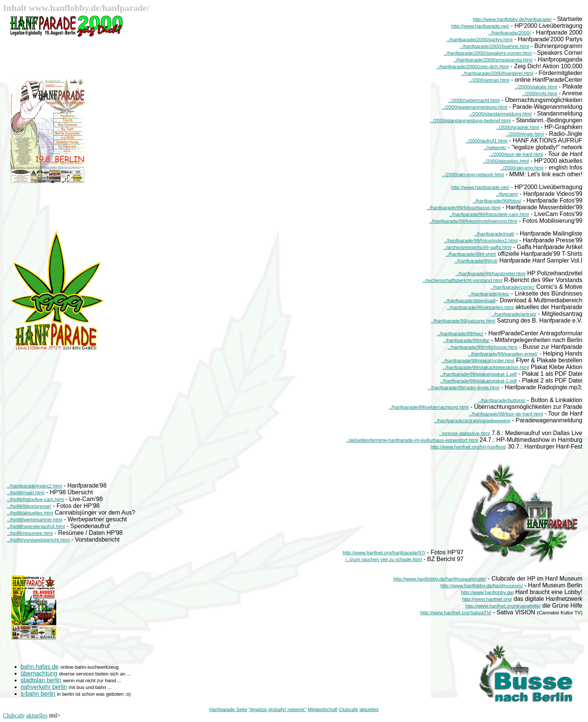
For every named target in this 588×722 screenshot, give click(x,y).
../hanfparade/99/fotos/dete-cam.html (489, 214)
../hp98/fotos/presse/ (29, 506)
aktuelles (369, 709)
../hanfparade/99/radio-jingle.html (463, 388)
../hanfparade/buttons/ (501, 400)
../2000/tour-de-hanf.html (516, 154)
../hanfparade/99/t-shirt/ (471, 254)
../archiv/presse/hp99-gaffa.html (477, 247)
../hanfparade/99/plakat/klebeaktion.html (486, 367)
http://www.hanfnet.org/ (487, 599)
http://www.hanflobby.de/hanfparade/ (512, 19)
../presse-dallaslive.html (465, 433)
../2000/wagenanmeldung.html (474, 107)
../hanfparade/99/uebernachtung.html (429, 407)
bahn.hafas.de (40, 667)
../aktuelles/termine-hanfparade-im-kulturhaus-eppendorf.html (412, 440)
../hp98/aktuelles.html (30, 513)
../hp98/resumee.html (30, 533)
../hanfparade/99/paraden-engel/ (503, 354)
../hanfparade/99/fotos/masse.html (464, 208)
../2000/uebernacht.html (474, 100)
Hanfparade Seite (228, 709)
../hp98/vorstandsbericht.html (38, 540)
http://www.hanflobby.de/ (487, 592)
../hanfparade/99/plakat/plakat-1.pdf (478, 374)
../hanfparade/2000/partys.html (479, 40)
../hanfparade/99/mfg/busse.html (482, 347)
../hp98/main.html (26, 493)
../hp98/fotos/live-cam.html (36, 499)
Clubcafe (349, 709)
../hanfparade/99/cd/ (476, 261)
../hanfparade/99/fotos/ (497, 201)
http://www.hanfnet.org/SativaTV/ (456, 613)
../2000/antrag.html (489, 80)
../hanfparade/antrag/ (514, 314)
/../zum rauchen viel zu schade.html (384, 559)
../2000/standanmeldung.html (500, 114)
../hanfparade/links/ (489, 294)
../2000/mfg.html (539, 94)
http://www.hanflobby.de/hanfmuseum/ (481, 586)
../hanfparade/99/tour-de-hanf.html (506, 414)
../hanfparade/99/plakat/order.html (478, 361)
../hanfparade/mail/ (494, 234)
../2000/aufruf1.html (486, 141)
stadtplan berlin (41, 680)
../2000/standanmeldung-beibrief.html (470, 121)
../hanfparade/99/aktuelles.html (480, 307)
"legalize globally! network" (277, 709)
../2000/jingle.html (525, 134)
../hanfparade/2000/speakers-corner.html (488, 53)
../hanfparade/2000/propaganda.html (493, 60)
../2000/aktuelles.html (506, 161)
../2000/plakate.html (536, 87)
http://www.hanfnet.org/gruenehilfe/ (503, 606)
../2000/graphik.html (517, 127)
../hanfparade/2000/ (509, 33)
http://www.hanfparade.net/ (480, 26)
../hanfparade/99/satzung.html (463, 321)
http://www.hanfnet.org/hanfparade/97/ (384, 553)
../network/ (495, 148)
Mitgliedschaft (322, 709)
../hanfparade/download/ (470, 301)
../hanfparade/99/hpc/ (460, 334)
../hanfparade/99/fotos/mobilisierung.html (473, 221)
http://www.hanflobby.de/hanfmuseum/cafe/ (440, 579)
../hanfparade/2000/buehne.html (494, 46)
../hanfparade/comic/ (513, 287)
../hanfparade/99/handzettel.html (490, 274)
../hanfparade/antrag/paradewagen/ (472, 421)
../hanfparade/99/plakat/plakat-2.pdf (478, 381)
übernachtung (39, 673)
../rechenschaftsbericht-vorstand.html (462, 280)
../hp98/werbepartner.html (35, 520)
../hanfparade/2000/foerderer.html (497, 73)
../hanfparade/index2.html (35, 486)
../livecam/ (507, 194)
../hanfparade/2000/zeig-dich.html (472, 67)
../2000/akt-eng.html (522, 168)
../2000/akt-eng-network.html (473, 175)
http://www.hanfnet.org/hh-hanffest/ (468, 447)
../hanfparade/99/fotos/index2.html (481, 241)
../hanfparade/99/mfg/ (466, 340)
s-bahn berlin (38, 694)
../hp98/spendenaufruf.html (36, 526)
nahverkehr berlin (44, 687)
